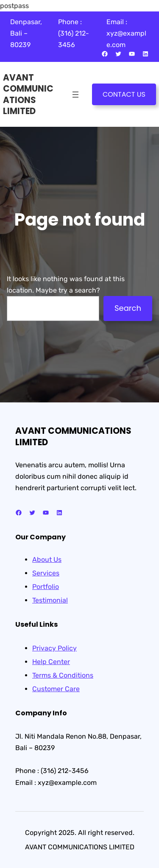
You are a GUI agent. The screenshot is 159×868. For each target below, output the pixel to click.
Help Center (51, 662)
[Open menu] (75, 95)
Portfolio (46, 587)
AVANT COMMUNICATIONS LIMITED (28, 94)
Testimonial (50, 600)
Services (46, 573)
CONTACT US (124, 94)
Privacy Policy (54, 648)
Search (128, 308)
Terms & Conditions (63, 675)
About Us (47, 560)
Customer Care (56, 689)
